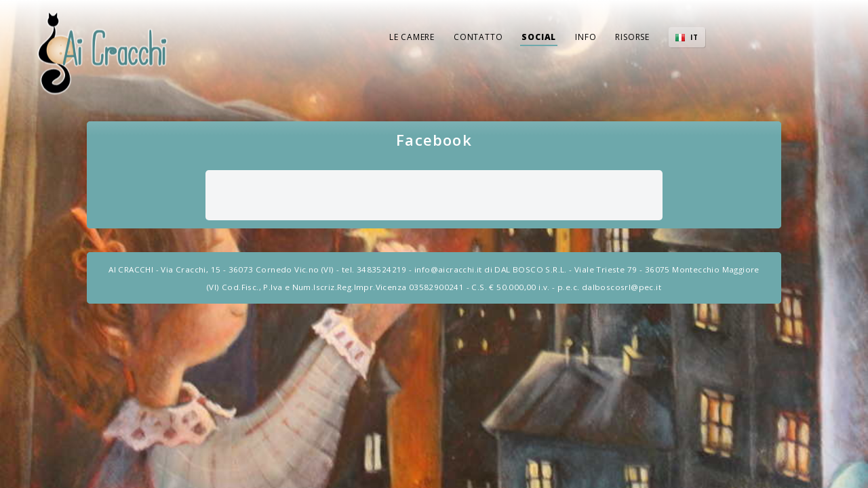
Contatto (478, 37)
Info (586, 37)
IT (694, 37)
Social (539, 37)
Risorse (632, 37)
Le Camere (412, 37)
